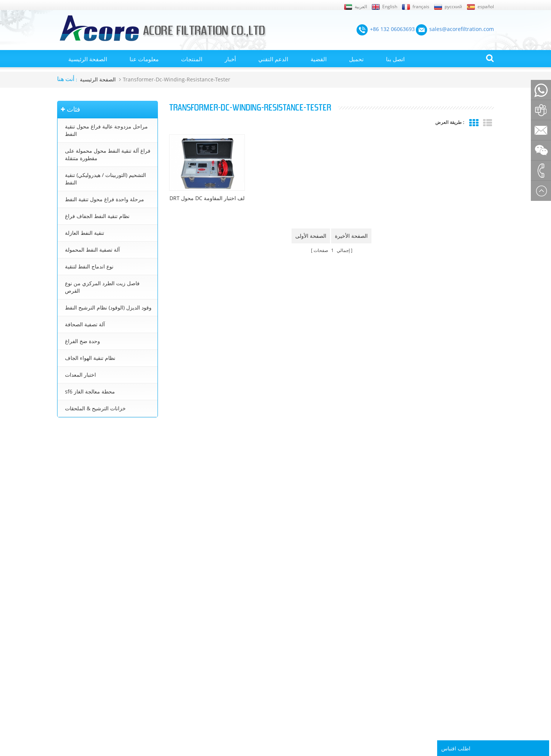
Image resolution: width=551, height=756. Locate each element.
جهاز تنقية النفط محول (288, 641)
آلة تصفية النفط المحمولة (92, 250)
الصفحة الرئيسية (88, 59)
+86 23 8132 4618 (82, 525)
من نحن (65, 599)
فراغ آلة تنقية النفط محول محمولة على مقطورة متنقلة (108, 154)
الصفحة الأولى (311, 236)
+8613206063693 (81, 509)
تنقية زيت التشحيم (284, 663)
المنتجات (192, 59)
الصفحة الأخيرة (351, 236)
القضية (319, 59)
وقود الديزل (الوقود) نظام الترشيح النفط (108, 307)
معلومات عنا (144, 59)
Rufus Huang (455, 705)
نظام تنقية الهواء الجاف (90, 358)
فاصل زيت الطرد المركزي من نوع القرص (102, 287)
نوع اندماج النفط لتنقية (89, 266)
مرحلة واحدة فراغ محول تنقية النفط (105, 199)
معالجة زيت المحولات (287, 631)
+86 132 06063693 (83, 470)
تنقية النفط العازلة (85, 233)
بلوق (62, 620)
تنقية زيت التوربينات (286, 652)
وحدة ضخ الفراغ (83, 341)
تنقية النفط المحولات (287, 599)
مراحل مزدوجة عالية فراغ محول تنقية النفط (106, 130)
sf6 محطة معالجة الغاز (90, 391)
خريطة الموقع (71, 652)
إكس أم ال (68, 663)
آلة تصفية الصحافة (85, 324)
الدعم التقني (273, 59)
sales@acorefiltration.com (93, 493)
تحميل (356, 59)
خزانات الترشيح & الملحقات (95, 408)
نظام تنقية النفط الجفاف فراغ (97, 216)
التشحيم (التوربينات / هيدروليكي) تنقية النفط (105, 179)
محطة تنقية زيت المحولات (292, 620)
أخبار (230, 59)
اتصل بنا (395, 59)
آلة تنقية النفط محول (286, 609)
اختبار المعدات (80, 375)
